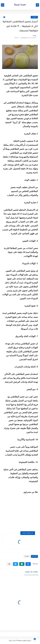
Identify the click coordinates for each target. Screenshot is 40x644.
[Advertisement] (20, 512)
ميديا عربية (20, 5)
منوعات (34, 17)
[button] (28, 564)
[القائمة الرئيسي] (37, 5)
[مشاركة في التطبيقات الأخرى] (9, 564)
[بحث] (3, 5)
